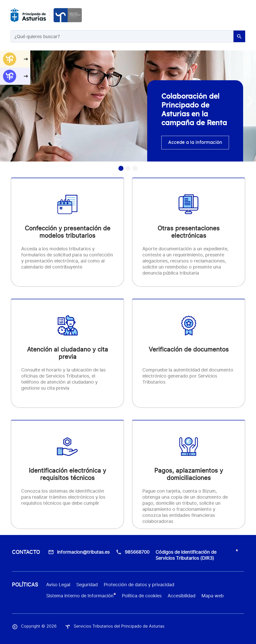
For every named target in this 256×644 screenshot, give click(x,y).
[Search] (122, 36)
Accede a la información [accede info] (195, 143)
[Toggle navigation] (239, 15)
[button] (250, 101)
